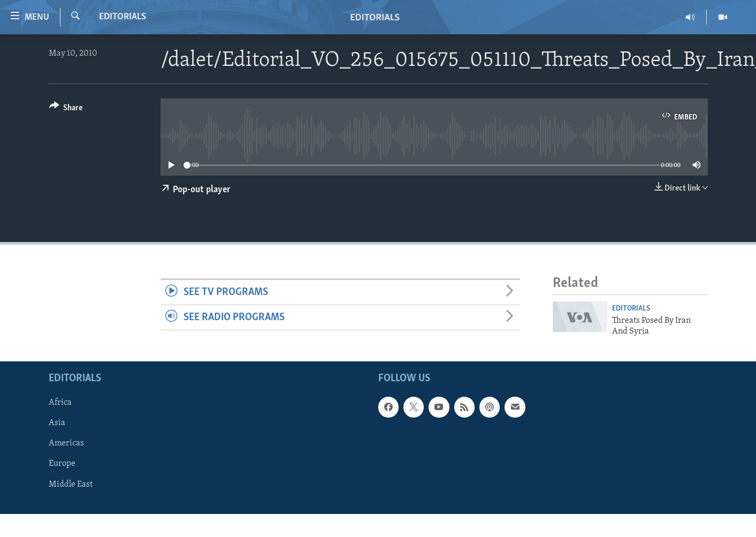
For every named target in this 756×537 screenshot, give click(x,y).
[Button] (66, 109)
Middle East (71, 485)
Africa (60, 403)
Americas (66, 444)
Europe (62, 464)
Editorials (123, 17)
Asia (57, 423)
